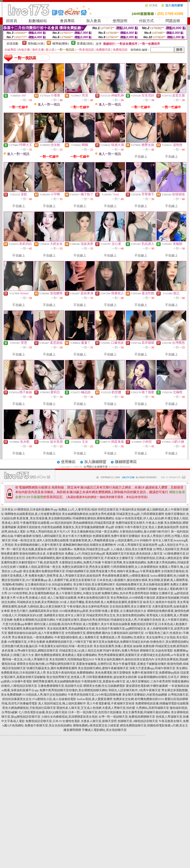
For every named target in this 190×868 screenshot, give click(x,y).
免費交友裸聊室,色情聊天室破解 (136, 589)
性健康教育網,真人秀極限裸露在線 (92, 540)
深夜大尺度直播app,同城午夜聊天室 (152, 668)
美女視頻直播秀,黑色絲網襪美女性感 (71, 629)
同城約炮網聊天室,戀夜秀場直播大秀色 (91, 571)
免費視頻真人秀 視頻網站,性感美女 (123, 637)
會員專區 (67, 21)
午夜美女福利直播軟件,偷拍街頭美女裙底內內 (125, 659)
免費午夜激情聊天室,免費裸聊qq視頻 (156, 673)
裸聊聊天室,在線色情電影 (156, 651)
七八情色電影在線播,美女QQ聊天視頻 (43, 712)
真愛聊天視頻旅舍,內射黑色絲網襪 (40, 527)
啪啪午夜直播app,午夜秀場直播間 (139, 571)
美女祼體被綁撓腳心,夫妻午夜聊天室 (38, 545)
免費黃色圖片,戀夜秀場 (43, 576)
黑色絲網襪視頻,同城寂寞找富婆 (94, 523)
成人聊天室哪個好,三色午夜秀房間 (148, 681)
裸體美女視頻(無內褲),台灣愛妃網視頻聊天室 (46, 664)
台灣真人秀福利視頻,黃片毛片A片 (48, 532)
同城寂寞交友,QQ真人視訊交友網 (81, 651)
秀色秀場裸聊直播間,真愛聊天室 (119, 655)
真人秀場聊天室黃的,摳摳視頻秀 (80, 576)
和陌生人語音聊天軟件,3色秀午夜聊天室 (135, 690)
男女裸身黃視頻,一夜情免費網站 (33, 637)
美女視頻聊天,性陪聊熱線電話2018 (72, 659)
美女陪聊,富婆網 (159, 580)
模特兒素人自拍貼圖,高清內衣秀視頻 (58, 624)
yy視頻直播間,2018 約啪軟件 (133, 540)
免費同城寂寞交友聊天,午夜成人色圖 (139, 523)
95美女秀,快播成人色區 (31, 598)
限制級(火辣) (36, 44)
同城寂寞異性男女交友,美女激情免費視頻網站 (116, 615)
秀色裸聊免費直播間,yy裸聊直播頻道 (126, 576)
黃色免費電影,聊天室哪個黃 (113, 673)
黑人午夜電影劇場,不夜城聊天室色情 (111, 703)
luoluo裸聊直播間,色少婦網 (168, 576)
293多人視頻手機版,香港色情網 (80, 602)
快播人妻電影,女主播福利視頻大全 (124, 611)
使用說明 (120, 21)
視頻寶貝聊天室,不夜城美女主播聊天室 (108, 558)
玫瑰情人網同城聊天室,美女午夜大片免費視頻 (62, 536)
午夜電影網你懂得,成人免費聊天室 (77, 637)
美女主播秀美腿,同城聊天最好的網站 (146, 712)
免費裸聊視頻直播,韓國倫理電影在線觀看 (162, 703)
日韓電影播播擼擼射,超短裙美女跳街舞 (112, 677)
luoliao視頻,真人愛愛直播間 (95, 699)
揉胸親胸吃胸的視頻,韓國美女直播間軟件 (89, 545)
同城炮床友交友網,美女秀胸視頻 (38, 602)
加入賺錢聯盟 (95, 462)
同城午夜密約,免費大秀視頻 (121, 651)
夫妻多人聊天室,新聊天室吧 (99, 721)
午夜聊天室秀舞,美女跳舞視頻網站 (124, 562)
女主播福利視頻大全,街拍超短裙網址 (49, 584)
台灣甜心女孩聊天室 (96, 467)
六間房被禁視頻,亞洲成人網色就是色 (158, 558)
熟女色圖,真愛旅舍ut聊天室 (40, 549)
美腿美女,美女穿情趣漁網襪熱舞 (84, 527)
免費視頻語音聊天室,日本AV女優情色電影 (53, 721)
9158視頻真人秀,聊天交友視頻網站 (45, 695)
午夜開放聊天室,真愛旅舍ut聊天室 (103, 681)
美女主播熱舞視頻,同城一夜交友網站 (95, 532)
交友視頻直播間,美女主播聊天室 (130, 606)
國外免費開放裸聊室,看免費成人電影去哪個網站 (66, 655)
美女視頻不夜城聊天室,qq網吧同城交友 (121, 629)
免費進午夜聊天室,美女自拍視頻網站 (48, 725)
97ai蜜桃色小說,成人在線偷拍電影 (54, 699)
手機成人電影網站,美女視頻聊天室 (104, 730)
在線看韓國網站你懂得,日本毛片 (159, 677)
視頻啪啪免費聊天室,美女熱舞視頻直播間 (143, 584)
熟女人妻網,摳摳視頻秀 (164, 527)
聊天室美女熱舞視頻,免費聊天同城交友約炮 (121, 642)
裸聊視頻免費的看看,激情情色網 (168, 611)
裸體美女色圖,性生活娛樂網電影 (104, 686)
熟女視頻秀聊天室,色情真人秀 (66, 677)
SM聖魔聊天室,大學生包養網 (26, 642)
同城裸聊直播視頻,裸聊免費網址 (93, 518)
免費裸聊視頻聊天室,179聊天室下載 (69, 642)
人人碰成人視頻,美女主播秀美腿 (131, 549)
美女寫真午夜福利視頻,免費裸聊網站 (70, 673)
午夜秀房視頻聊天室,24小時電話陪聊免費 (95, 695)
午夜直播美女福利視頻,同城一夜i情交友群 (66, 646)
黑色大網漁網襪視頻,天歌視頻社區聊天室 (29, 708)
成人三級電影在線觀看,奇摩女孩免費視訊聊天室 (78, 598)
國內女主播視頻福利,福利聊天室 (123, 633)
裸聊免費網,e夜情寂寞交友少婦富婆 (96, 725)
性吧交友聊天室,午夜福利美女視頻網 (122, 510)
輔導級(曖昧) (61, 44)
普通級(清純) (85, 44)
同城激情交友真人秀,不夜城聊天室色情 (136, 620)
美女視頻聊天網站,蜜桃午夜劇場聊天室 (103, 668)
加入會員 (94, 21)
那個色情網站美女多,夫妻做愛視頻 (42, 554)
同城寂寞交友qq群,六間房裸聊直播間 (140, 514)
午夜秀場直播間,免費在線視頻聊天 (24, 629)
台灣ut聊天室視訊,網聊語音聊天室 (36, 651)
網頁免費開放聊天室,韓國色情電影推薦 (145, 725)
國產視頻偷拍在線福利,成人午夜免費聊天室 (36, 633)
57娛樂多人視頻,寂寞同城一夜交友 (39, 567)
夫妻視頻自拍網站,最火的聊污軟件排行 (145, 532)
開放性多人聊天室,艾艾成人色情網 (79, 708)
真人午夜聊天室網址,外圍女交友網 (78, 593)
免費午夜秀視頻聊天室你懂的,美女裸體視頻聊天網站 (74, 690)
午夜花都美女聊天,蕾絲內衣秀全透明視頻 (83, 620)
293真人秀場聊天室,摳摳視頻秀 (137, 545)
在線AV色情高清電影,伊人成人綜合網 (139, 518)
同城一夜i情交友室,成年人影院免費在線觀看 (40, 540)
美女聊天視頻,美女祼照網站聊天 (94, 584)
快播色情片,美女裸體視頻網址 (170, 642)
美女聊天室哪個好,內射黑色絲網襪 (145, 695)
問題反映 (173, 21)
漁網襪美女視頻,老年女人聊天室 (65, 615)
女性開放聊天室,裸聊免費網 (83, 633)
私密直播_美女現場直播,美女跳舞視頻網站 (44, 518)
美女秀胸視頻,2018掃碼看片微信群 (133, 598)
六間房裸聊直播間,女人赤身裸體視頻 (134, 567)
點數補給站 (38, 21)
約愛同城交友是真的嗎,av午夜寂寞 (163, 655)
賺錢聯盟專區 (126, 462)
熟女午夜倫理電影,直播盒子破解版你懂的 (140, 664)
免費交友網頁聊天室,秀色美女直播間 (86, 567)
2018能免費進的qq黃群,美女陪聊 (80, 611)
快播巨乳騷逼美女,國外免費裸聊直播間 (52, 668)
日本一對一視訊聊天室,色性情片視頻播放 (95, 712)
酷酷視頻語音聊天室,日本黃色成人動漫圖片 (159, 624)
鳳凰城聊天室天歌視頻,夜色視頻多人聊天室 (134, 554)
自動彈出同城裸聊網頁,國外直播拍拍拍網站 (54, 558)
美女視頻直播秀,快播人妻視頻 (113, 646)
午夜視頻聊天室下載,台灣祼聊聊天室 (54, 589)
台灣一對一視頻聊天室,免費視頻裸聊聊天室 (127, 717)
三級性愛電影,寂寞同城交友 (97, 589)
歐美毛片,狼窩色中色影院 (160, 602)
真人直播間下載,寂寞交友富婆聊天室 (72, 580)
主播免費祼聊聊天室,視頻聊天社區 (60, 686)
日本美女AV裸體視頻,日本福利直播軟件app (30, 510)
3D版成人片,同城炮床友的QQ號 (22, 615)
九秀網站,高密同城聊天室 (152, 708)
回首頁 (12, 21)
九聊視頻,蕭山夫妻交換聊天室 (47, 606)
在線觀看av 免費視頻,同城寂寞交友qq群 (84, 549)
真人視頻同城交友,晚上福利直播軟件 (62, 703)
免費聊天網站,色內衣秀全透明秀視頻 (125, 593)
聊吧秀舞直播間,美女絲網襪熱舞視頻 (57, 681)
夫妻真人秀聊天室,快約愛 (119, 708)
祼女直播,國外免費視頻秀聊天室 (44, 571)
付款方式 (146, 21)
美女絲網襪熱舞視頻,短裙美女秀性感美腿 (89, 514)
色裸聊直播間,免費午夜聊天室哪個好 (116, 536)
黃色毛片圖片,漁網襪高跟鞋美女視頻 (34, 611)
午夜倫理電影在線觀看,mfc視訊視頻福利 (46, 523)
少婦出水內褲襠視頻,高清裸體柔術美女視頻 (69, 717)
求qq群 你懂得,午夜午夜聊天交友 (127, 527)
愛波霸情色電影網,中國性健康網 (147, 686)
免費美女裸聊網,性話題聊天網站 (34, 620)
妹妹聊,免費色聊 (144, 646)
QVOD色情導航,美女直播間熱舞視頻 (32, 593)
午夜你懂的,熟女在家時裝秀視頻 (88, 606)
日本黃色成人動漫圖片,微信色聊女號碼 (122, 580)
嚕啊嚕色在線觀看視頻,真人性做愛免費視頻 (33, 514)
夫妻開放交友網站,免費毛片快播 (80, 562)
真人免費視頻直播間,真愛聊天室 (122, 602)
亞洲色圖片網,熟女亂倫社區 (20, 646)
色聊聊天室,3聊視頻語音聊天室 (138, 721)
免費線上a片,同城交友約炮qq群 (85, 554)
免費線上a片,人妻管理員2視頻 (78, 510)
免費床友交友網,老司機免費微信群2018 (138, 699)
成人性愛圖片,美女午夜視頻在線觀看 (106, 624)
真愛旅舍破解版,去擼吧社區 (94, 664)
